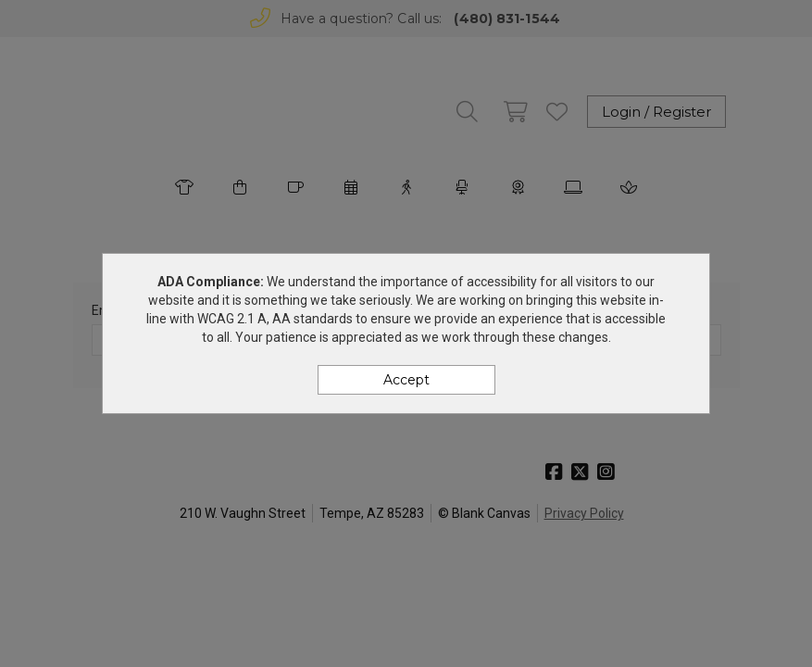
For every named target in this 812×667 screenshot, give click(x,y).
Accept (406, 380)
